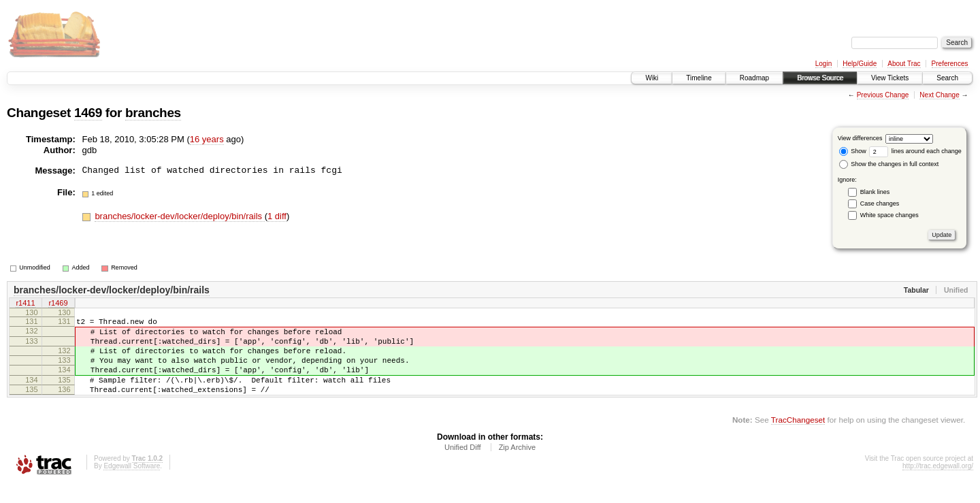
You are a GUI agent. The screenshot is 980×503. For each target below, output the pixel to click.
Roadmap (754, 78)
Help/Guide (860, 64)
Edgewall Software (132, 484)
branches (153, 113)
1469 (88, 113)
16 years (207, 139)
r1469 (58, 304)
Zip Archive (517, 466)
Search (947, 78)
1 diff (277, 216)
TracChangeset (798, 438)
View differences (860, 138)
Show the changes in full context (889, 164)
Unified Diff (463, 466)
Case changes (880, 204)
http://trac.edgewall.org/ (938, 484)
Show (853, 151)
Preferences (950, 64)
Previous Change (883, 95)
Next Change (939, 95)
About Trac (904, 64)
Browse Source (820, 78)
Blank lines (875, 192)
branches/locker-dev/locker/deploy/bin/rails (179, 216)
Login (823, 64)
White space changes (889, 215)
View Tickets (890, 78)
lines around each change (915, 151)
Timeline (699, 78)
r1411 (25, 304)
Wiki (652, 78)
